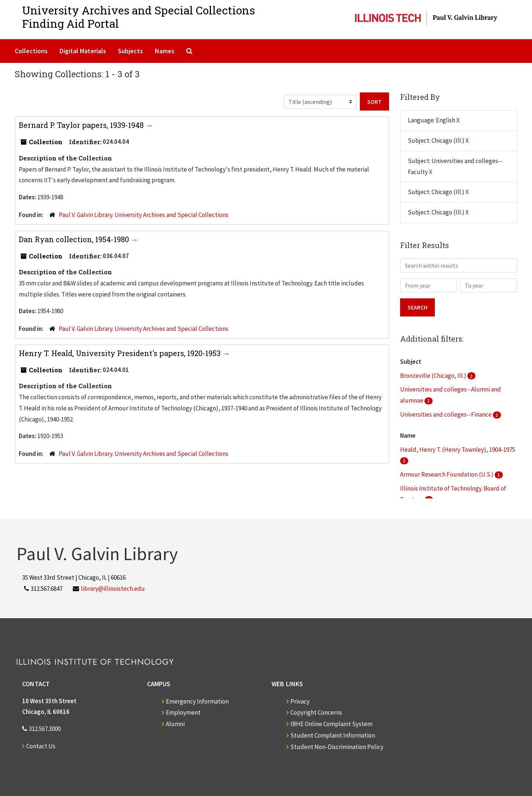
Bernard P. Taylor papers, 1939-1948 (82, 125)
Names (165, 51)
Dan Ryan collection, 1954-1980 (75, 239)
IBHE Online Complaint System (331, 724)
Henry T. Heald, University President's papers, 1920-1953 (121, 353)
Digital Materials (83, 51)
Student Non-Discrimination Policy (337, 747)
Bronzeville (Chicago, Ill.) (434, 376)
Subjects (130, 51)
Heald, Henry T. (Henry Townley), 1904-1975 (458, 450)
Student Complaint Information (333, 735)
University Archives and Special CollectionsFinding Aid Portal (139, 17)
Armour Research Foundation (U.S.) (447, 474)
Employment (183, 712)
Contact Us (41, 746)
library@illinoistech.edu (113, 589)
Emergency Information (197, 701)
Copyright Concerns (316, 712)
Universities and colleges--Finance (446, 414)
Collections (31, 51)
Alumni (175, 724)
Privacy (300, 701)
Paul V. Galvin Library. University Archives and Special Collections (144, 215)
